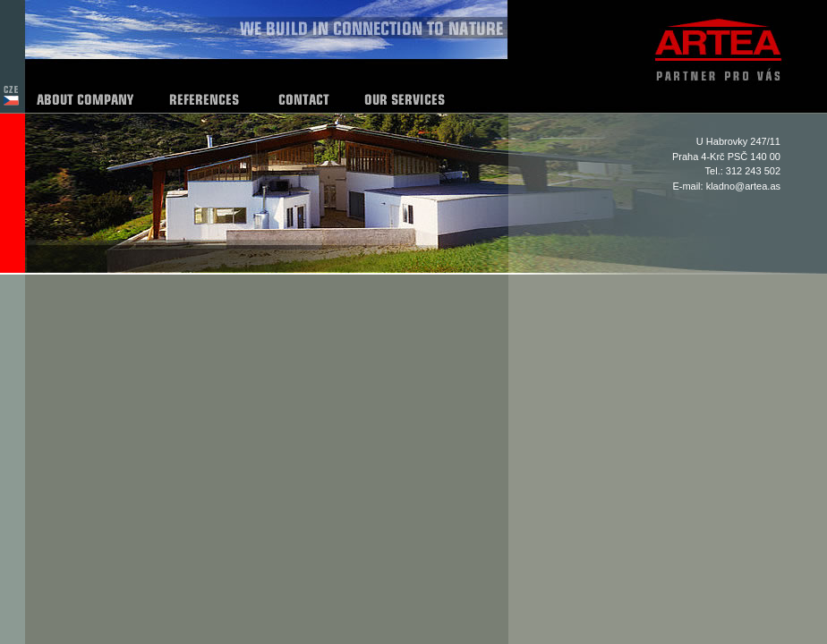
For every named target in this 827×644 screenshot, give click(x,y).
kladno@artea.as (743, 186)
